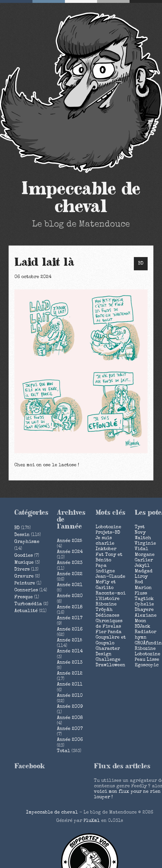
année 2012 (70, 674)
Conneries (26, 590)
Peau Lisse (147, 660)
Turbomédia (28, 604)
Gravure (24, 577)
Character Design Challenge (108, 654)
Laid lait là (44, 263)
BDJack (142, 627)
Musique (24, 563)
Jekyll (142, 566)
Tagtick (144, 599)
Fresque (24, 597)
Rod (139, 582)
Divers (22, 570)
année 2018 (70, 607)
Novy (140, 533)
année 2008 (70, 718)
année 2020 (70, 596)
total (64, 751)
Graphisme (27, 542)
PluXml (92, 821)
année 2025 (70, 541)
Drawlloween (110, 665)
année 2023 (70, 563)
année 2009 (70, 707)
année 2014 (70, 652)
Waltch (143, 538)
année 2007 (70, 729)
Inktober (106, 549)
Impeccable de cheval (81, 198)
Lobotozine (108, 527)
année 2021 (70, 585)
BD (141, 264)
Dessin (22, 535)
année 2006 (70, 740)
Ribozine (106, 605)
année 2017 (70, 618)
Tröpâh (104, 610)
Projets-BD (108, 533)
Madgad (144, 571)
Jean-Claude (110, 577)
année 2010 (70, 696)
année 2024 (70, 552)
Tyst (140, 527)
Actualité (26, 611)
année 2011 (70, 685)
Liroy (141, 577)
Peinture (25, 584)
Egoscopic (147, 665)
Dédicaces (107, 616)
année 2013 (70, 663)
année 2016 (70, 630)
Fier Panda (109, 632)
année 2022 (70, 574)
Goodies (24, 556)
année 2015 (70, 641)
